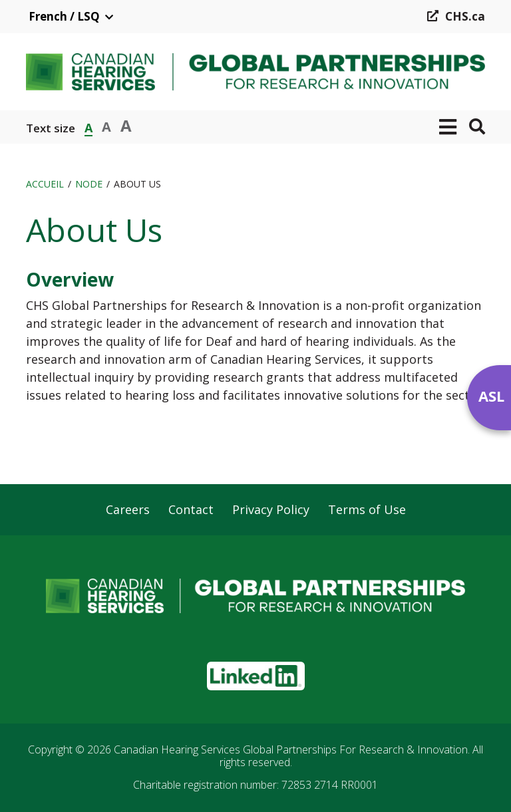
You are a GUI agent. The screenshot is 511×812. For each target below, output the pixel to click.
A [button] (88, 127)
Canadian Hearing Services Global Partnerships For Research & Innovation (291, 749)
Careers (128, 510)
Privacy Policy (271, 510)
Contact (191, 510)
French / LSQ (64, 16)
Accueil (45, 184)
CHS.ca (465, 16)
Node (89, 184)
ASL (491, 396)
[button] (448, 127)
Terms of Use (367, 510)
